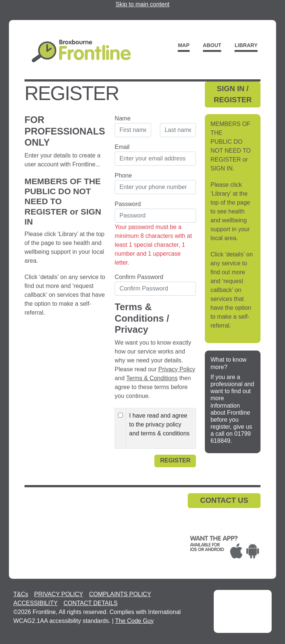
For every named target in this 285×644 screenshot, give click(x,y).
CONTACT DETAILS (91, 603)
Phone (123, 175)
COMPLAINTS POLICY (120, 594)
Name (123, 118)
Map (184, 45)
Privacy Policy (177, 369)
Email (122, 147)
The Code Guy (134, 621)
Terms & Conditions (152, 378)
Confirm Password (139, 277)
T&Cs (21, 594)
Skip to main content (143, 4)
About (212, 45)
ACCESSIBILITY (35, 603)
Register (175, 460)
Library (246, 45)
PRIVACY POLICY (59, 594)
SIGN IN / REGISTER (233, 94)
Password (128, 204)
